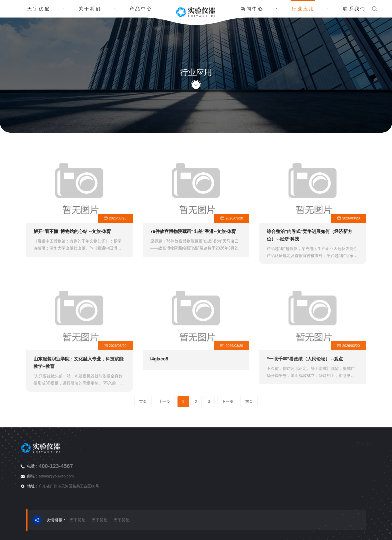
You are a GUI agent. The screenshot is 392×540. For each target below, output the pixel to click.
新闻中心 (252, 9)
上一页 (176, 402)
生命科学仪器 (378, 464)
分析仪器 (374, 456)
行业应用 (303, 9)
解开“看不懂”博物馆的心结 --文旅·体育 (72, 235)
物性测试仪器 (378, 473)
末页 (229, 402)
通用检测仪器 (378, 482)
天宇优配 (39, 9)
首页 (163, 402)
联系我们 (354, 9)
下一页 (216, 402)
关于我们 (90, 9)
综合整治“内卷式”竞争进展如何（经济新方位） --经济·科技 (309, 239)
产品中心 (141, 9)
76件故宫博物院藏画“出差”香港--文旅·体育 (193, 235)
